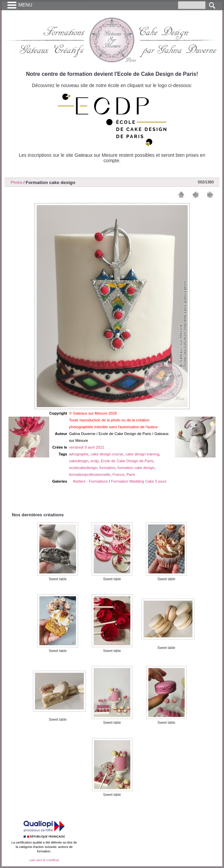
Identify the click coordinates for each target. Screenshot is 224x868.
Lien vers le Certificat (44, 860)
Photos (16, 182)
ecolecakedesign (83, 468)
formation (107, 468)
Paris (131, 474)
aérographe (79, 454)
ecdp (94, 461)
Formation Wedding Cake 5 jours (139, 481)
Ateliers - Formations (90, 481)
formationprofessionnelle (90, 474)
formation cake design (136, 468)
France (119, 474)
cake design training (143, 454)
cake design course (107, 454)
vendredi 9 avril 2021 (87, 447)
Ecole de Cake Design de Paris (127, 461)
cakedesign (79, 461)
